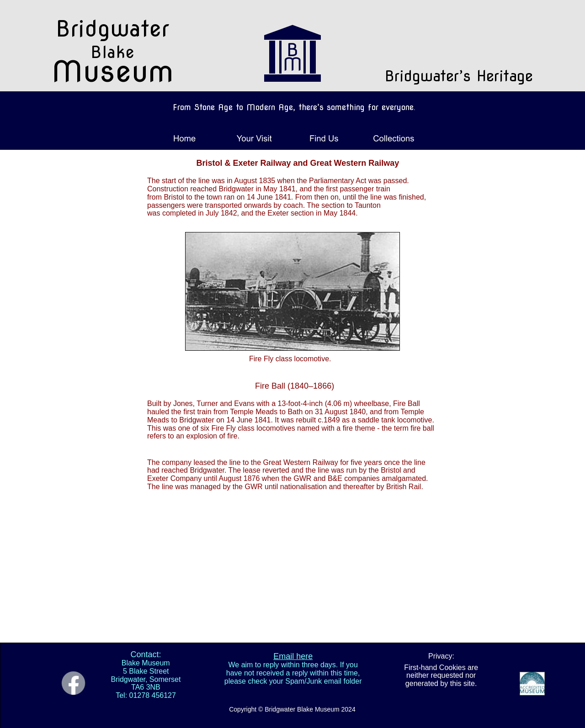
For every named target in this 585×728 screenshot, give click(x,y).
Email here (293, 656)
